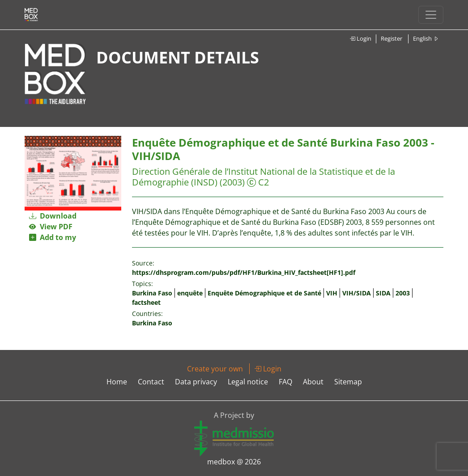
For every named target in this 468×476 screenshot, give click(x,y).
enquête (190, 293)
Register (391, 38)
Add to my (53, 237)
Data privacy (196, 382)
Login (360, 38)
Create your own (215, 369)
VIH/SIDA (357, 293)
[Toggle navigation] (431, 15)
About (313, 382)
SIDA (383, 293)
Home (117, 382)
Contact (151, 382)
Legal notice (248, 382)
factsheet (146, 302)
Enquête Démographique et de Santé (264, 293)
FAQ (285, 382)
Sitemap (348, 382)
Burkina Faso (152, 293)
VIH (332, 293)
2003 (403, 293)
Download (53, 216)
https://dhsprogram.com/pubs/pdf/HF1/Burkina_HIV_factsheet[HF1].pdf (244, 272)
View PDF (51, 227)
